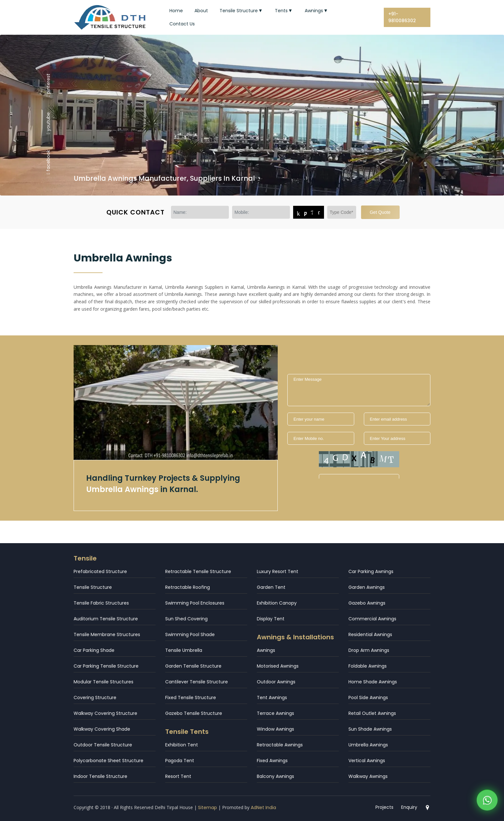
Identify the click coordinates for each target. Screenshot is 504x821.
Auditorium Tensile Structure (106, 619)
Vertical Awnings (367, 761)
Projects (384, 807)
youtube (48, 123)
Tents (284, 11)
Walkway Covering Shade (102, 729)
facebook (48, 162)
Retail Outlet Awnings (372, 713)
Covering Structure (95, 698)
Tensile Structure (241, 11)
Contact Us (182, 24)
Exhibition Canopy (277, 603)
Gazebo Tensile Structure (194, 713)
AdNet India (263, 807)
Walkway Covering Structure (105, 713)
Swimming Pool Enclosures (195, 603)
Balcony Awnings (275, 776)
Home (176, 11)
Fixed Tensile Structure (191, 698)
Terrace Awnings (275, 713)
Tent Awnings (272, 698)
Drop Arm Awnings (369, 650)
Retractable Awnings (280, 745)
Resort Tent (178, 776)
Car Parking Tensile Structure (106, 666)
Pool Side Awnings (368, 698)
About (201, 11)
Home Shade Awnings (373, 682)
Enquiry (409, 807)
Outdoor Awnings (276, 682)
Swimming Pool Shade (190, 634)
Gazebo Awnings (367, 603)
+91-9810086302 (402, 17)
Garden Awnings (367, 587)
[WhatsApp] (487, 802)
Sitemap (207, 807)
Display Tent (271, 619)
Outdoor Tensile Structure (103, 745)
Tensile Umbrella (184, 650)
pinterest (48, 85)
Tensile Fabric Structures (101, 603)
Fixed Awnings (272, 761)
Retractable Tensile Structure (198, 571)
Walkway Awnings (368, 776)
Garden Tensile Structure (193, 666)
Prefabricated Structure (100, 571)
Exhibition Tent (182, 745)
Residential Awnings (370, 634)
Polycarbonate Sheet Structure (108, 761)
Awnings (317, 11)
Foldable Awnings (368, 666)
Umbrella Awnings (368, 745)
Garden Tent (271, 587)
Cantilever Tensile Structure (197, 682)
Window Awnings (275, 729)
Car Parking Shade (94, 650)
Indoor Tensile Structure (100, 776)
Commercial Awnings (372, 619)
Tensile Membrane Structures (107, 634)
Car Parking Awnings (371, 571)
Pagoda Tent (180, 761)
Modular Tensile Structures (104, 682)
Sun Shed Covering (186, 619)
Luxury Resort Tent (278, 571)
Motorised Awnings (278, 666)
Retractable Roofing (188, 587)
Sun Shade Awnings (370, 729)
